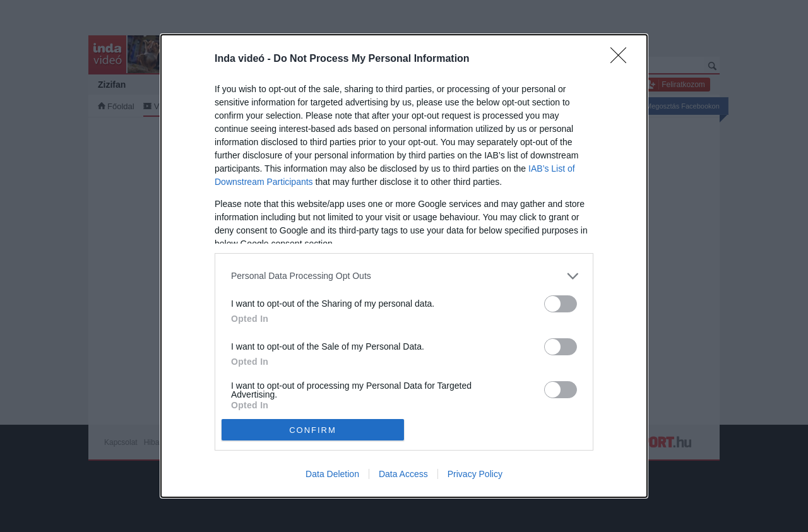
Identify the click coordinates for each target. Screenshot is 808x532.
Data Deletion (332, 474)
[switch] (561, 304)
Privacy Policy (475, 474)
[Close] (622, 59)
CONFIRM (313, 429)
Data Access (403, 474)
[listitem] (404, 276)
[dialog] (404, 266)
